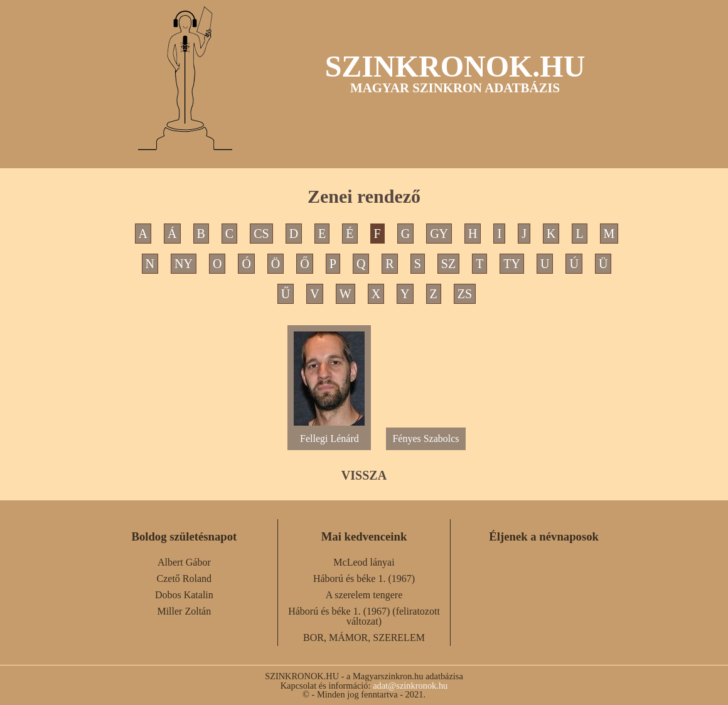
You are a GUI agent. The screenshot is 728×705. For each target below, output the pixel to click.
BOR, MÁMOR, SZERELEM (364, 638)
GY (439, 234)
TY (512, 264)
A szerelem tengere (364, 595)
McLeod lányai (364, 562)
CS (261, 234)
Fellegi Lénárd (329, 433)
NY (184, 264)
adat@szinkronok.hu (410, 686)
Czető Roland (185, 579)
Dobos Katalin (184, 595)
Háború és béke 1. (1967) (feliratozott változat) (364, 616)
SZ (448, 264)
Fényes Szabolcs (426, 439)
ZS (465, 294)
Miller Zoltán (184, 611)
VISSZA (364, 475)
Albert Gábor (184, 562)
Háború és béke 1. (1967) (364, 579)
